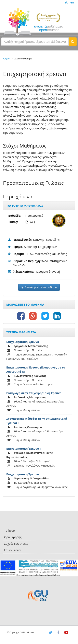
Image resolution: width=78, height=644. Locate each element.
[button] (73, 42)
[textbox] (35, 42)
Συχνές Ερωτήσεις (16, 544)
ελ (66, 2)
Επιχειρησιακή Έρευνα (23, 342)
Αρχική (7, 58)
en (72, 2)
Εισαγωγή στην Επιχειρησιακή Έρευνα (34, 393)
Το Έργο (9, 531)
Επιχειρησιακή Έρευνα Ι (23, 449)
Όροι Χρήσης (13, 537)
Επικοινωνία (12, 550)
